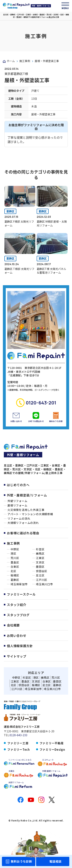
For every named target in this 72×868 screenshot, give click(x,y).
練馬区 (40, 554)
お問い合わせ (17, 636)
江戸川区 (42, 580)
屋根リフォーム (17, 505)
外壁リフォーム (17, 501)
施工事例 (25, 61)
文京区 (40, 562)
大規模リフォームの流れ (23, 523)
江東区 (40, 558)
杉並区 (40, 549)
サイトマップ (17, 656)
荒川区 (15, 558)
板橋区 (15, 575)
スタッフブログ (18, 615)
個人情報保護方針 (20, 646)
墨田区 (40, 567)
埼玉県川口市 (44, 584)
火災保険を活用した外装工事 (26, 510)
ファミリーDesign (52, 749)
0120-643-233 (18, 735)
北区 (13, 571)
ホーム (11, 61)
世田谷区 (42, 571)
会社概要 (13, 625)
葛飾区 (10, 211)
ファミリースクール (21, 594)
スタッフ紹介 (17, 605)
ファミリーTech (19, 749)
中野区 (15, 549)
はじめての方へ (18, 485)
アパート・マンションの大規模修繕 (30, 514)
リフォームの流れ (19, 519)
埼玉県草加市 (19, 584)
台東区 (15, 567)
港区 (13, 554)
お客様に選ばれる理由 (23, 533)
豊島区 (15, 562)
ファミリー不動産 (52, 743)
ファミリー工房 (18, 743)
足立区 (40, 575)
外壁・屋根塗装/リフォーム (27, 495)
